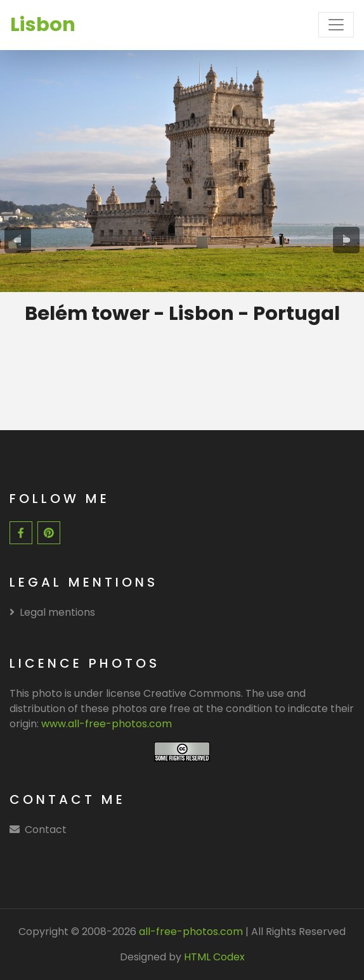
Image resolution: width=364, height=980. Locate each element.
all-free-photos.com (190, 932)
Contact (46, 830)
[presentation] (18, 240)
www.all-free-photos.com (107, 724)
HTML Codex (214, 957)
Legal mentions (52, 612)
